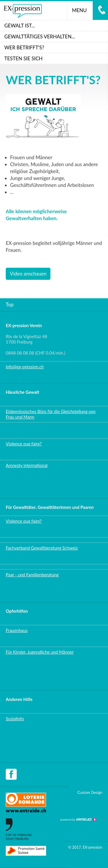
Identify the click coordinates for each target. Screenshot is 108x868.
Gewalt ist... (20, 26)
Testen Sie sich (23, 58)
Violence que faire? (24, 444)
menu (82, 10)
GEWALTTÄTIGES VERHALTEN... (40, 36)
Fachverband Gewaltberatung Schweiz (42, 548)
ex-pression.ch (23, 11)
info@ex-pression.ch (25, 367)
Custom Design (90, 792)
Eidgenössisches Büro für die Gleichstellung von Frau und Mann (51, 414)
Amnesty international (27, 465)
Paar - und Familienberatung (32, 575)
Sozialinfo (15, 719)
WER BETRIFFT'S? (24, 47)
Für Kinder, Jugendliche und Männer (40, 652)
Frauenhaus (17, 630)
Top (10, 304)
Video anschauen (28, 274)
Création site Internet (78, 820)
